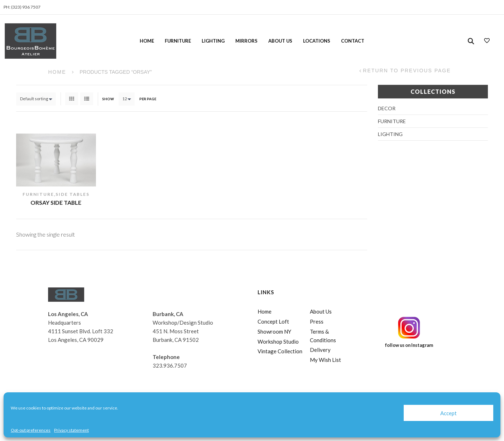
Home (147, 41)
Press (317, 321)
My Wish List (325, 360)
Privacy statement (71, 430)
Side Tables (73, 194)
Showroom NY (274, 331)
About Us (280, 41)
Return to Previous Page (407, 71)
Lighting (213, 41)
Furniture (178, 41)
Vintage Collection (280, 351)
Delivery (320, 350)
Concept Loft (273, 321)
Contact (353, 41)
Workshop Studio (278, 341)
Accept (448, 413)
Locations (317, 41)
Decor (387, 108)
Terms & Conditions (323, 336)
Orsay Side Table (56, 202)
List (87, 99)
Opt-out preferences (31, 430)
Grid (72, 99)
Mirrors (246, 41)
